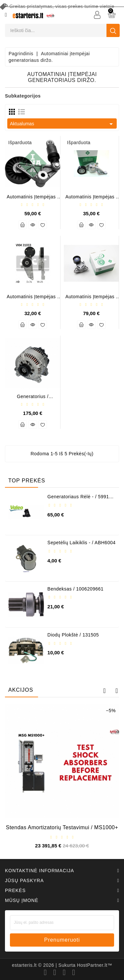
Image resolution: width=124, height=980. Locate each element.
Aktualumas (62, 124)
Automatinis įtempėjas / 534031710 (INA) (91, 299)
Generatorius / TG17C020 (33, 399)
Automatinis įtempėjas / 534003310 (33, 199)
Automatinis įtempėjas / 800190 (33, 299)
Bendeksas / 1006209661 (75, 589)
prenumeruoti (62, 940)
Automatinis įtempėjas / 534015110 (91, 199)
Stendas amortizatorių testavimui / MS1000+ (62, 827)
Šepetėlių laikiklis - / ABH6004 (81, 543)
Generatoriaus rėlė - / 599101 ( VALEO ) (81, 499)
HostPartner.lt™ (95, 965)
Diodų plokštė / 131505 (73, 635)
